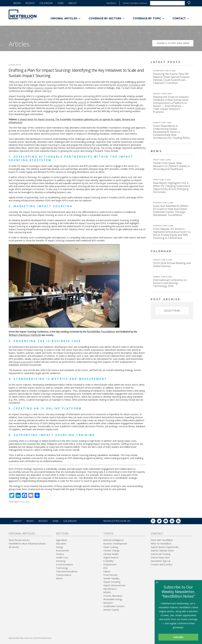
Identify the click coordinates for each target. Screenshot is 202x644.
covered (82, 102)
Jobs (61, 3)
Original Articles (66, 19)
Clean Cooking (111, 547)
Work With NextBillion (162, 540)
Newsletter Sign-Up (161, 561)
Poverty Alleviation (113, 596)
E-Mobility (108, 561)
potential (58, 105)
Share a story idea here (175, 44)
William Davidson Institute (135, 3)
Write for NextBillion (161, 544)
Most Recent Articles (19, 540)
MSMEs (107, 592)
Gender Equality (111, 578)
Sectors (62, 534)
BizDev (30, 3)
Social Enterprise (64, 564)
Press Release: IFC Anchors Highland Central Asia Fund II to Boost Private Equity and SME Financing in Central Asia (172, 233)
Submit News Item (160, 558)
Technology (25, 502)
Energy (59, 547)
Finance (60, 554)
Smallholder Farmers (114, 606)
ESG (105, 568)
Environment (62, 551)
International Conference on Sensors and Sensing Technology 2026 (170, 283)
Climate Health (111, 554)
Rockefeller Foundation (129, 85)
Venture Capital (111, 610)
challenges (140, 108)
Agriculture (61, 540)
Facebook (155, 522)
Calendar (46, 3)
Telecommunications (67, 571)
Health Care (62, 558)
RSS (181, 522)
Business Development (115, 544)
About (72, 3)
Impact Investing (112, 582)
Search (189, 3)
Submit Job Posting (160, 554)
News (17, 3)
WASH (59, 578)
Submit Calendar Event (162, 551)
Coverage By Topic (149, 19)
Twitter (162, 522)
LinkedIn (174, 522)
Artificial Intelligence (113, 540)
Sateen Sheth (15, 65)
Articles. (20, 44)
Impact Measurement (114, 585)
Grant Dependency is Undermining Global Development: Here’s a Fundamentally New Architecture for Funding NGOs (171, 132)
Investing (61, 561)
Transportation (64, 575)
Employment (110, 564)
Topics (108, 534)
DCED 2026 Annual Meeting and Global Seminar (172, 265)
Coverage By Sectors (107, 19)
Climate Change (111, 551)
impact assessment (23, 362)
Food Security (110, 575)
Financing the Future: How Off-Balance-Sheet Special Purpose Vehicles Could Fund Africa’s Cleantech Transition (171, 78)
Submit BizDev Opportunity (165, 547)
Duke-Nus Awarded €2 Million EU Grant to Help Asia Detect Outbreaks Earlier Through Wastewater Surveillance (171, 210)
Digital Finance (111, 558)
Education (61, 544)
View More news (185, 152)
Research (108, 603)
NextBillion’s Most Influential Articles (27, 544)
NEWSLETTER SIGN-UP (117, 521)
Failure (107, 571)
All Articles (14, 547)
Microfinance (110, 589)
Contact (181, 19)
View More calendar (183, 252)
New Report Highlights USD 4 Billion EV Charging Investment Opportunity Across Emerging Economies (171, 187)
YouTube (168, 522)
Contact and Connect (162, 564)
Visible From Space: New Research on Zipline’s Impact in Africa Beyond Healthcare (171, 166)
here (49, 91)
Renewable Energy (113, 599)
